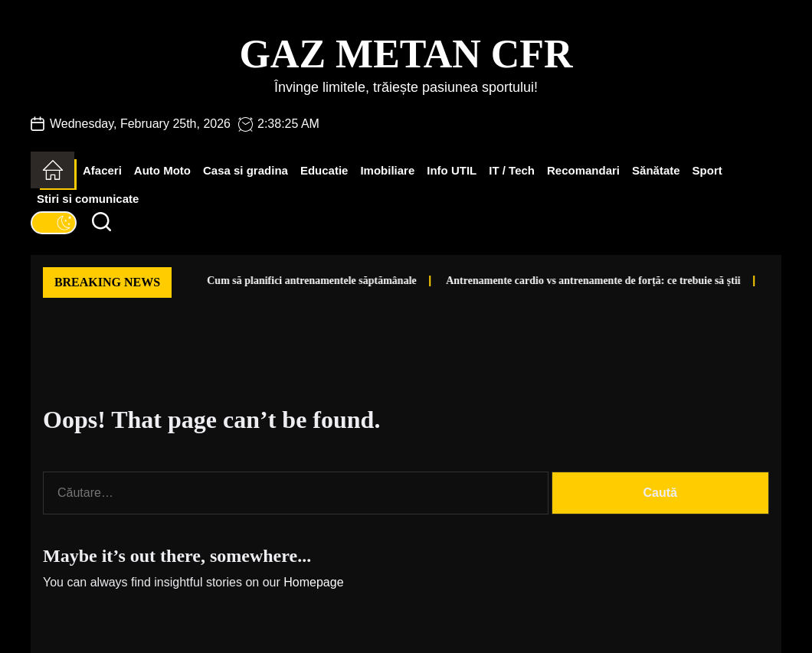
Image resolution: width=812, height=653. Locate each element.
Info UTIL (452, 170)
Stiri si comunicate (88, 199)
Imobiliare (387, 170)
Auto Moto (162, 170)
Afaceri (102, 170)
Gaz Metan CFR (406, 54)
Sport (707, 170)
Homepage (313, 582)
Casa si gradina (246, 170)
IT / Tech (512, 170)
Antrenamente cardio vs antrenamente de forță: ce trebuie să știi (560, 281)
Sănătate (656, 170)
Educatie (324, 170)
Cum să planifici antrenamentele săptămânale (279, 281)
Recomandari (583, 170)
